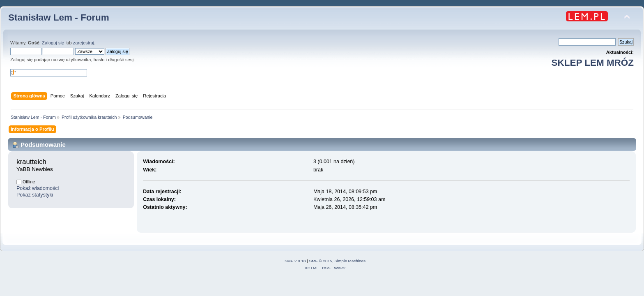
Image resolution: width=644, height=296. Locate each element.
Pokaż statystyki (35, 195)
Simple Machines (350, 261)
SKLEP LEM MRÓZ (593, 63)
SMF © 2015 (321, 261)
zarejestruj (84, 43)
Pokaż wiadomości (38, 188)
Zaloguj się (53, 43)
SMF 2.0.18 (295, 261)
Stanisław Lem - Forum (59, 17)
